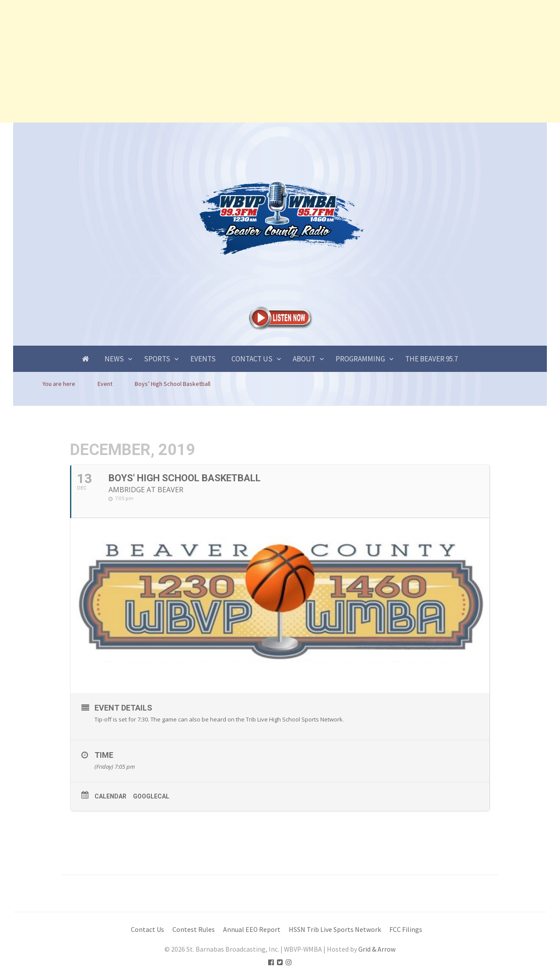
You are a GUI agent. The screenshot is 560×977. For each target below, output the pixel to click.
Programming (360, 359)
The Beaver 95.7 (431, 359)
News (114, 359)
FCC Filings (406, 930)
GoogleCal (151, 796)
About (304, 359)
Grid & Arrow (377, 949)
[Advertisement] (262, 61)
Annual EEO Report (252, 930)
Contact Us (252, 359)
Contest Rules (194, 930)
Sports (157, 359)
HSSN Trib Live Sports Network (335, 930)
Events (203, 359)
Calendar (110, 796)
